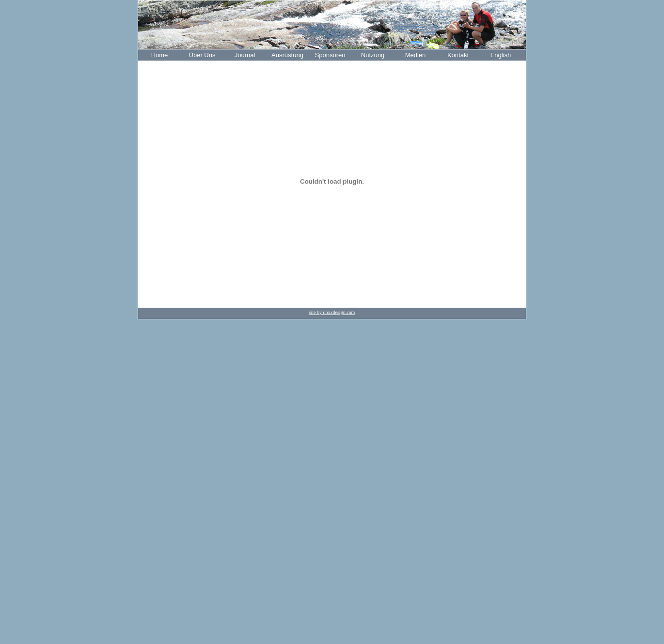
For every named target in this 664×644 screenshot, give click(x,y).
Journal (245, 55)
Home (160, 55)
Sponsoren (330, 55)
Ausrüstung (287, 55)
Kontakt (458, 55)
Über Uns (202, 55)
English (501, 55)
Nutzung (373, 55)
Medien (416, 55)
